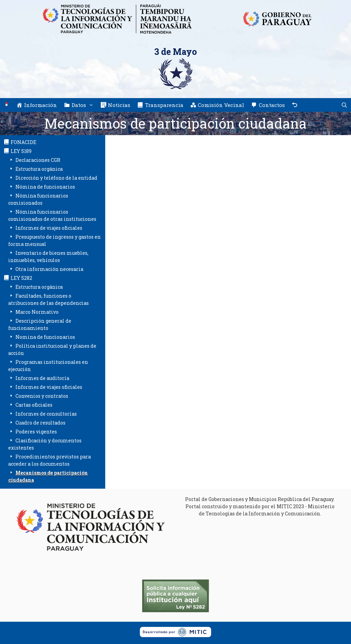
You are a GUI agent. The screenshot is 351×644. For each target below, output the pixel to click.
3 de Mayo (175, 52)
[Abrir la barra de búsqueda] (344, 105)
